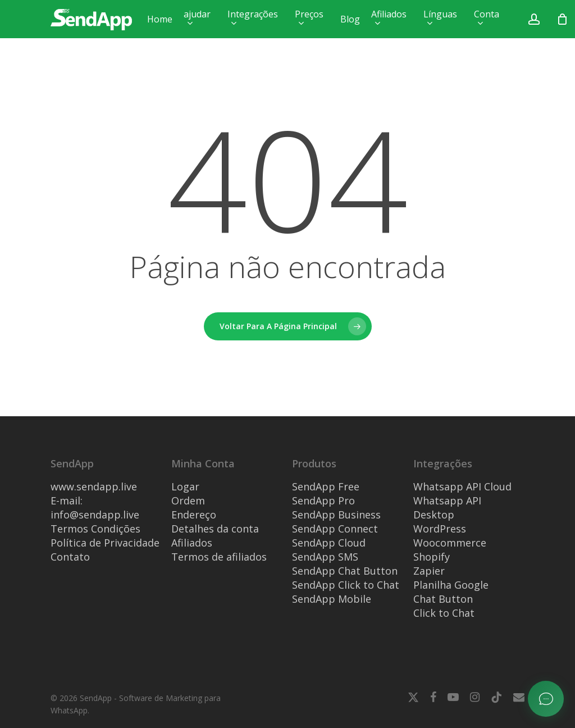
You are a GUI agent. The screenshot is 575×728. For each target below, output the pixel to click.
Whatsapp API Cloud (462, 486)
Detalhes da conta (215, 529)
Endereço (194, 515)
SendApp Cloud (329, 543)
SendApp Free (326, 486)
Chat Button (443, 599)
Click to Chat (444, 613)
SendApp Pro (323, 501)
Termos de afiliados (219, 557)
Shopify (432, 557)
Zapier (429, 571)
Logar (185, 486)
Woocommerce (450, 543)
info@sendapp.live (95, 515)
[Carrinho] (563, 19)
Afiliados (192, 543)
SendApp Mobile (332, 599)
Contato (70, 557)
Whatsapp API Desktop (447, 508)
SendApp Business (336, 515)
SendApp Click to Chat (346, 585)
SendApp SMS (325, 557)
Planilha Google (451, 585)
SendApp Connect (335, 529)
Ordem (188, 501)
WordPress (440, 529)
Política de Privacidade (105, 543)
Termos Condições (95, 529)
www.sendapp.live (94, 486)
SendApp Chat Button (345, 571)
